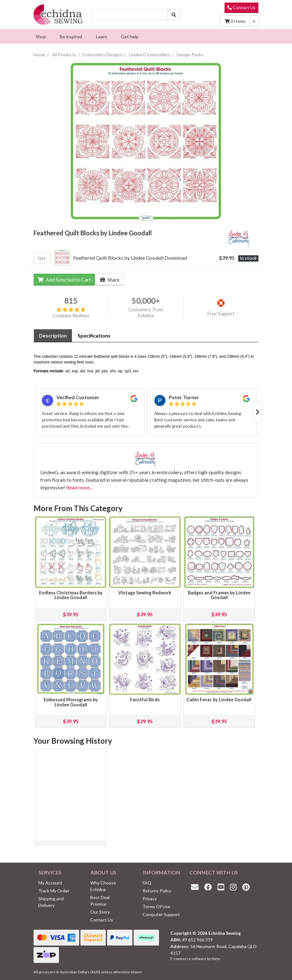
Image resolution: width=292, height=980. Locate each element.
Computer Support (161, 914)
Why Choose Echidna (103, 886)
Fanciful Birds (145, 700)
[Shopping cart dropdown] (254, 21)
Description (53, 335)
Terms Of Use (156, 906)
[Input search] (130, 15)
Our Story (100, 912)
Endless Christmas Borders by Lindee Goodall (71, 595)
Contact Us (241, 7)
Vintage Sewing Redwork (145, 593)
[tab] (53, 336)
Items (235, 21)
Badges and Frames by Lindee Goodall (219, 595)
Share (110, 279)
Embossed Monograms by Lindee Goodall (71, 702)
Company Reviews (71, 313)
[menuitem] (41, 36)
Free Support (221, 314)
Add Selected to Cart (64, 279)
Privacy (150, 899)
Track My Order (54, 891)
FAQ (147, 883)
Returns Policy (157, 891)
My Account (50, 883)
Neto (216, 959)
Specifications (94, 335)
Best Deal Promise (100, 901)
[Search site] (174, 15)
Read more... (79, 487)
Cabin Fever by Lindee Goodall (219, 700)
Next (257, 412)
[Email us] (196, 887)
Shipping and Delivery (51, 902)
